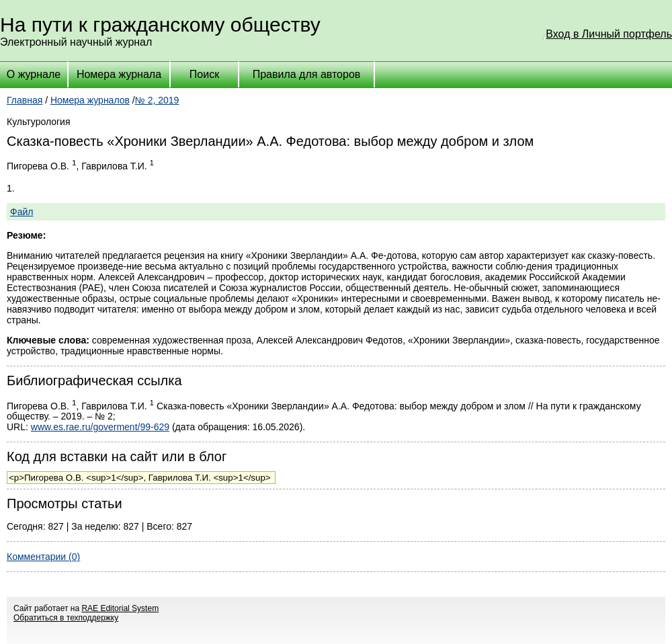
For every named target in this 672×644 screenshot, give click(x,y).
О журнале (34, 74)
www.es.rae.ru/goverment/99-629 (100, 427)
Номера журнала (119, 74)
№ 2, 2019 (157, 100)
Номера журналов (90, 100)
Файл (22, 212)
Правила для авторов (307, 74)
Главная (25, 100)
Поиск (204, 74)
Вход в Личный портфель (609, 34)
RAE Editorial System (120, 608)
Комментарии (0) (43, 557)
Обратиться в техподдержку (66, 618)
